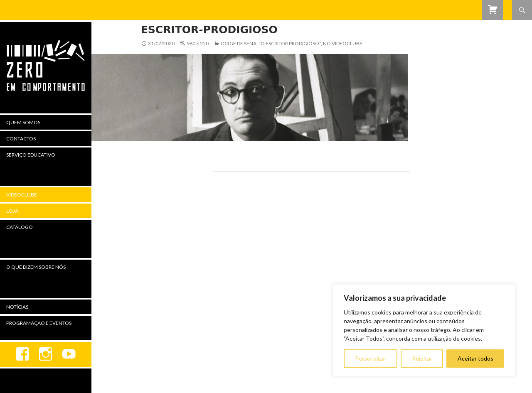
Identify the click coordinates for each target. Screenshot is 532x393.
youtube (69, 354)
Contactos (21, 139)
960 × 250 (198, 43)
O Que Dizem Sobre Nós (36, 267)
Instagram (46, 354)
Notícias (17, 307)
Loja (12, 211)
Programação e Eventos (39, 323)
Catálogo (20, 227)
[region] (424, 330)
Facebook (22, 354)
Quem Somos (23, 122)
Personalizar (371, 358)
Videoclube (22, 195)
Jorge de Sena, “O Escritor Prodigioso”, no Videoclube (291, 43)
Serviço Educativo (31, 155)
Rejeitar (422, 358)
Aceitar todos (475, 358)
